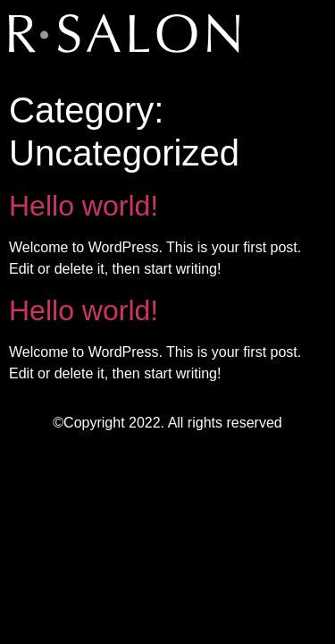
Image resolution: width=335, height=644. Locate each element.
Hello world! (84, 206)
